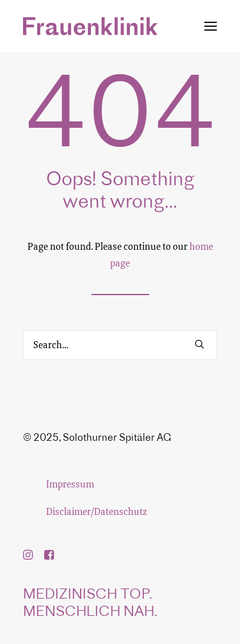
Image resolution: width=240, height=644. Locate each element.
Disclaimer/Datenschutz (97, 511)
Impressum (70, 484)
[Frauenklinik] (90, 26)
